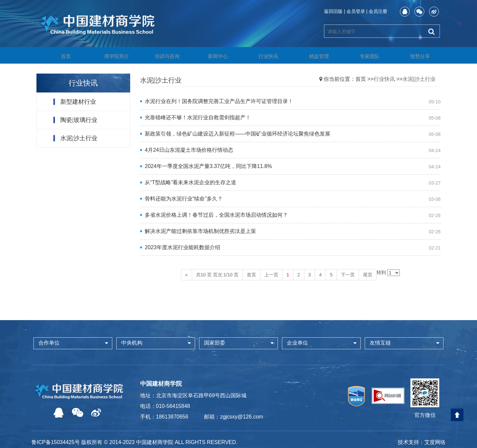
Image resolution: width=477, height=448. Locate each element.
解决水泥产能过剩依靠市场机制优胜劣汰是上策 (200, 231)
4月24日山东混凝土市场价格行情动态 (189, 150)
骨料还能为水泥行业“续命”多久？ (184, 199)
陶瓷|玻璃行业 (79, 120)
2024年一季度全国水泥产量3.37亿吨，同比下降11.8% (208, 166)
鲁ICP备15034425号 (56, 442)
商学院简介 (112, 56)
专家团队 (365, 56)
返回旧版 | (335, 11)
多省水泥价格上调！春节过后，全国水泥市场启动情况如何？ (216, 215)
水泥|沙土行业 (79, 138)
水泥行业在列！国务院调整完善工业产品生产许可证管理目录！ (219, 101)
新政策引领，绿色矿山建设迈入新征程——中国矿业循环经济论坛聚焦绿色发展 (238, 134)
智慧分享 (415, 56)
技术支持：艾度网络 (422, 442)
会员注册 (378, 11)
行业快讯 (263, 56)
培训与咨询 (162, 56)
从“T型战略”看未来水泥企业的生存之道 (190, 182)
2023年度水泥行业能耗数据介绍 (183, 247)
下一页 (348, 275)
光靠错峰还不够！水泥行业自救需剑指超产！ (198, 117)
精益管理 (314, 56)
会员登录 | (357, 11)
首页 (61, 56)
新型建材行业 (78, 102)
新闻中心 (213, 56)
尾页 (368, 275)
